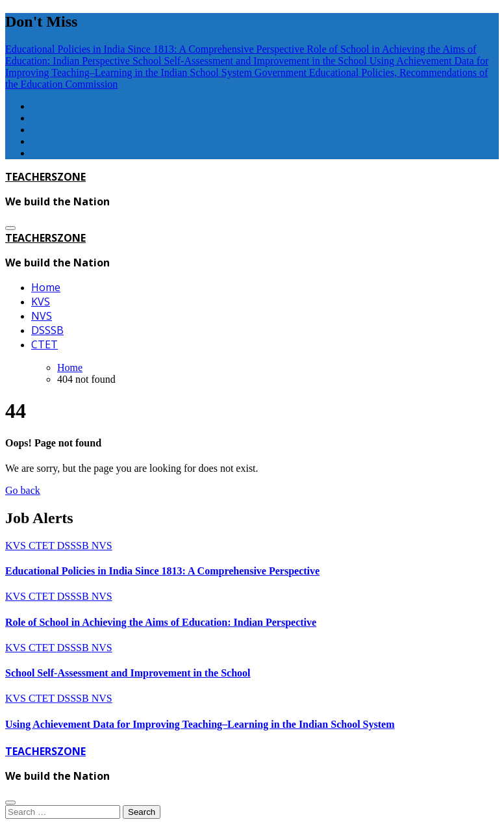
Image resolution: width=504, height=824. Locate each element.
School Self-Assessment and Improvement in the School (128, 673)
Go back (23, 490)
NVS (42, 316)
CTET (44, 344)
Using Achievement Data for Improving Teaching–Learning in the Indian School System (200, 724)
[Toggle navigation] (10, 228)
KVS (41, 302)
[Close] (10, 803)
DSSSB (47, 330)
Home (46, 287)
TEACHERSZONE (45, 177)
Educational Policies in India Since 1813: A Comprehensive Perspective (162, 571)
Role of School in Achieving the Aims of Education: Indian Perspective (161, 622)
